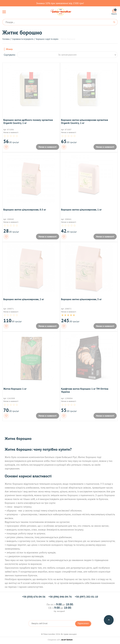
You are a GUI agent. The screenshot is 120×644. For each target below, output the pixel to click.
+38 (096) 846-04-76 (60, 597)
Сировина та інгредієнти (23, 39)
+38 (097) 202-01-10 (86, 597)
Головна (6, 39)
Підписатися (83, 623)
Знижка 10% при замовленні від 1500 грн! (60, 3)
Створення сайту (60, 640)
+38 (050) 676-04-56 (34, 597)
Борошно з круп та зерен (47, 39)
